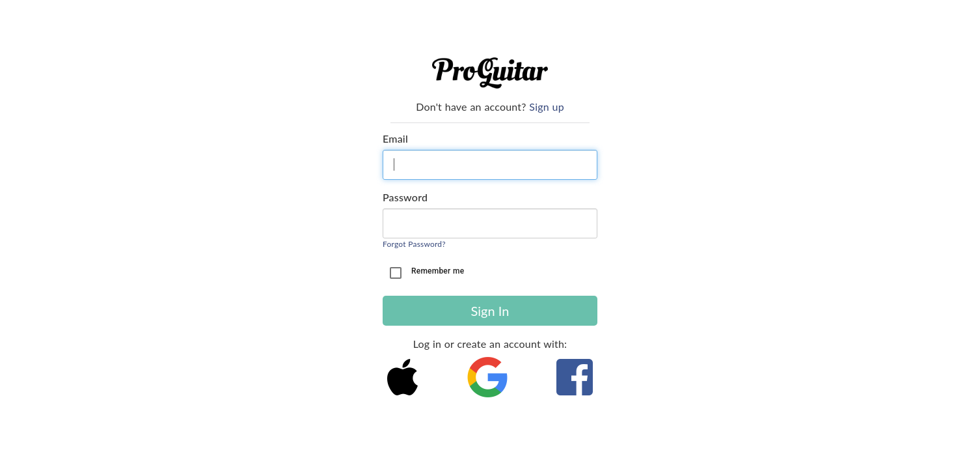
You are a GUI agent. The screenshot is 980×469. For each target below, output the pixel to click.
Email (395, 138)
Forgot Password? (414, 244)
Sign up (546, 107)
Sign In (490, 311)
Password (405, 197)
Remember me (438, 271)
